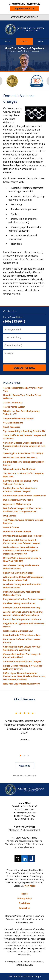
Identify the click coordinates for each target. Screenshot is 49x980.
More (41, 41)
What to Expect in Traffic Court (19, 469)
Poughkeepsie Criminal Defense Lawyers (24, 599)
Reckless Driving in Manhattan (19, 603)
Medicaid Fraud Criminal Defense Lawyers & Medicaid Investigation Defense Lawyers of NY (21, 551)
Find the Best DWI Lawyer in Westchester (24, 496)
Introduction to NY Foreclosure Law (22, 635)
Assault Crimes (11, 527)
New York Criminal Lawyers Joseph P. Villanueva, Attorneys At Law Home (25, 29)
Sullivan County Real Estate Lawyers (22, 662)
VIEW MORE (24, 766)
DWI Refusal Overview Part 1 (18, 500)
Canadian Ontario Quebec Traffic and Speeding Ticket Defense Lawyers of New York (24, 446)
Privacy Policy (24, 898)
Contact (24, 41)
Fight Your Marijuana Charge (18, 573)
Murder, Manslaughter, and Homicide (23, 536)
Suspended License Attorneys (18, 418)
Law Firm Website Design (24, 976)
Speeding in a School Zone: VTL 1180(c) (23, 453)
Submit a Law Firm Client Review (24, 775)
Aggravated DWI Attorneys (17, 504)
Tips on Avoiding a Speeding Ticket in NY (24, 431)
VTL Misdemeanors (13, 423)
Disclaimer (24, 903)
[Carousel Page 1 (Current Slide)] (21, 756)
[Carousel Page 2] (25, 756)
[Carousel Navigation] (24, 755)
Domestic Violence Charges (17, 532)
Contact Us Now (24, 368)
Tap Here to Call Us (24, 9)
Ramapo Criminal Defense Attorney (22, 608)
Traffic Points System (14, 407)
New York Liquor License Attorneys (21, 684)
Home (8, 41)
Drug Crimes (10, 516)
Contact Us (10, 311)
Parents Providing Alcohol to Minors (22, 619)
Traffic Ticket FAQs (13, 403)
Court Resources (12, 427)
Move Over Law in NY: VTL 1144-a (20, 458)
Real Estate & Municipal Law (18, 631)
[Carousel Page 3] (28, 756)
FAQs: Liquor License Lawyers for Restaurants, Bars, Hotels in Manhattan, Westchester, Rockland (24, 676)
